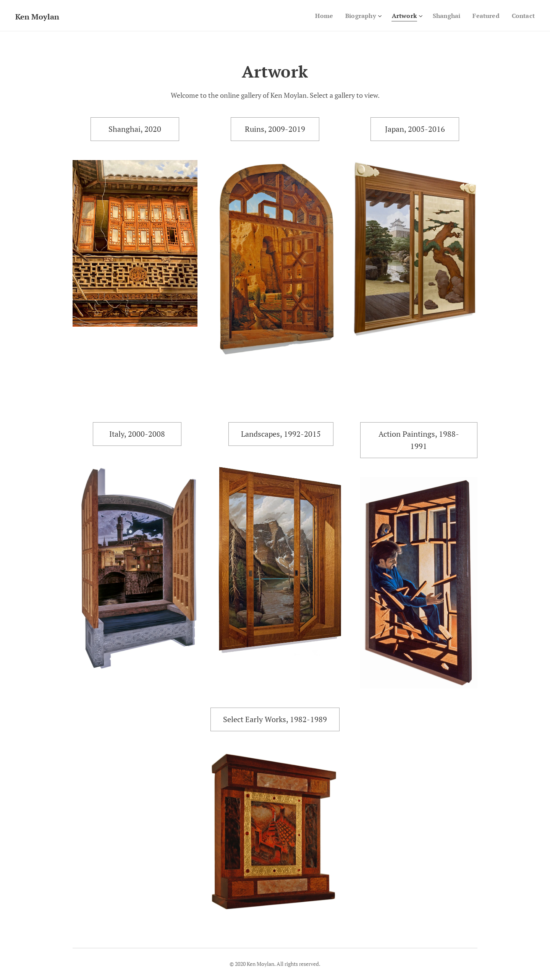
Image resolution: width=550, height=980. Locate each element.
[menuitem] (317, 16)
